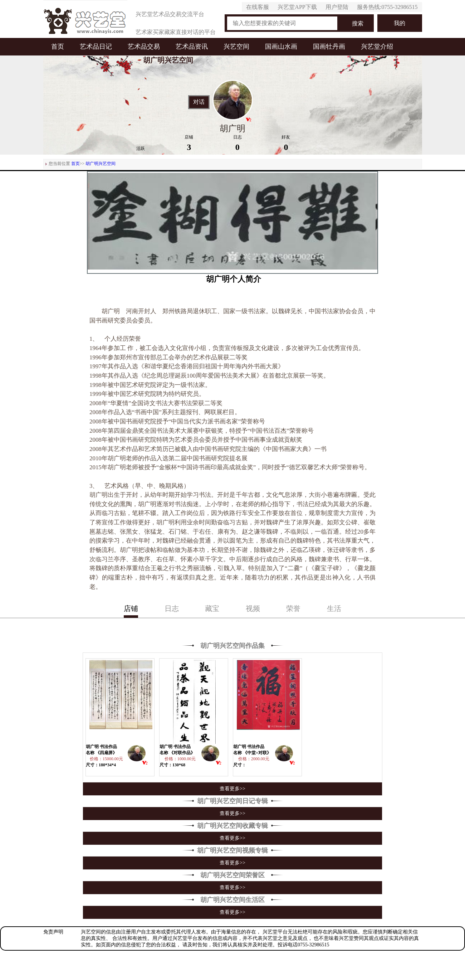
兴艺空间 (236, 47)
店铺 (131, 608)
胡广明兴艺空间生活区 (232, 900)
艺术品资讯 (192, 47)
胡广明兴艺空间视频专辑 (232, 850)
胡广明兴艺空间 (101, 164)
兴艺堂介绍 (377, 47)
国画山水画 (281, 47)
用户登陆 (337, 7)
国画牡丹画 (329, 47)
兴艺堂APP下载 (297, 7)
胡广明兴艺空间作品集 (232, 646)
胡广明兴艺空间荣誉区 (232, 875)
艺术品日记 (96, 47)
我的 (400, 23)
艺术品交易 (144, 47)
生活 (334, 608)
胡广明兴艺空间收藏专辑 (232, 826)
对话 (199, 102)
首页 (58, 47)
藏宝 (212, 608)
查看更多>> (232, 789)
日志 (172, 608)
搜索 (358, 23)
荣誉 (293, 608)
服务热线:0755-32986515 (387, 7)
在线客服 (258, 7)
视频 (253, 608)
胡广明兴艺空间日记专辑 (232, 801)
